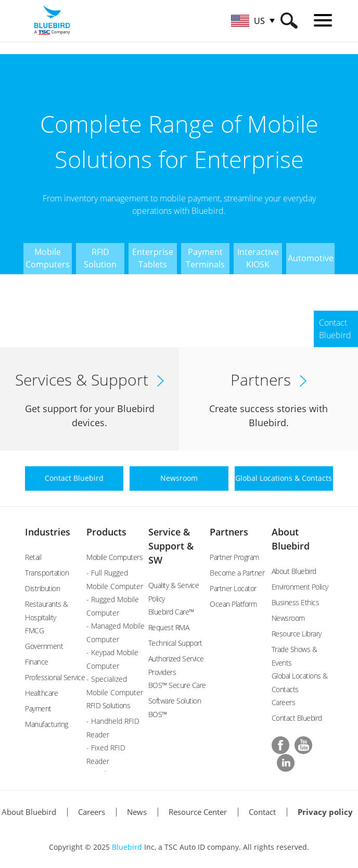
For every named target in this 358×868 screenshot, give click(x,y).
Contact (262, 812)
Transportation (47, 573)
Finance (37, 662)
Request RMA (169, 627)
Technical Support (175, 643)
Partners (229, 532)
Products (106, 532)
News (137, 812)
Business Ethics (296, 602)
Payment (38, 709)
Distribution (42, 588)
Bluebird (127, 847)
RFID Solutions (108, 705)
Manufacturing (47, 724)
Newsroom (288, 618)
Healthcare (41, 693)
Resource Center (198, 812)
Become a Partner (237, 573)
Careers (284, 702)
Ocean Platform (233, 604)
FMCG (34, 630)
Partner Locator (233, 588)
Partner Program (234, 557)
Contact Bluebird (297, 718)
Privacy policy (325, 812)
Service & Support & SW (171, 546)
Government (44, 646)
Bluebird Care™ (171, 612)
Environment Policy (300, 587)
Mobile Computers (114, 557)
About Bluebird (294, 571)
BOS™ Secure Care (177, 685)
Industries (48, 532)
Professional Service (55, 677)
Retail (33, 557)
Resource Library (297, 634)
